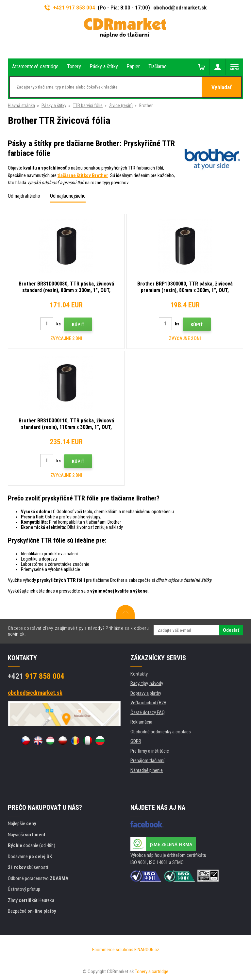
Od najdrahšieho (24, 196)
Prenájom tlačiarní (147, 760)
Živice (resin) (121, 106)
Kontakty (139, 674)
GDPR (136, 741)
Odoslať (231, 630)
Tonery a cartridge (152, 972)
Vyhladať (222, 87)
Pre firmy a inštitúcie (150, 751)
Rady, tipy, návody (147, 683)
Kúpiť (78, 325)
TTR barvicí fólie (88, 106)
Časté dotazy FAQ (148, 712)
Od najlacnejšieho (68, 196)
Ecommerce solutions (113, 950)
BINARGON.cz (147, 950)
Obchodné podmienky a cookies (161, 732)
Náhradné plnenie (147, 770)
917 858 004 (36, 676)
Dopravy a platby (146, 693)
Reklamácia (141, 722)
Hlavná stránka (21, 106)
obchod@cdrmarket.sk (180, 8)
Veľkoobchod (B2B (148, 703)
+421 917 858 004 (70, 8)
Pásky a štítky (54, 106)
